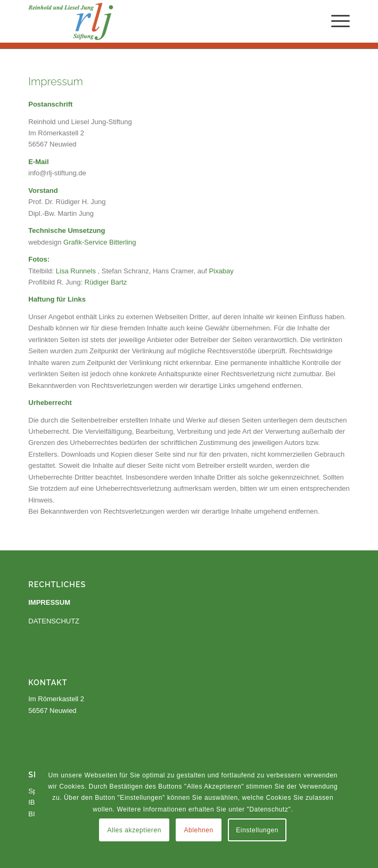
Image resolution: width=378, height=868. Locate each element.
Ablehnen (297, 801)
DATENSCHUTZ (54, 621)
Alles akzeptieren (232, 801)
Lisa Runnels (76, 271)
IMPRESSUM (49, 602)
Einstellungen (258, 830)
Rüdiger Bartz (106, 282)
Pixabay (221, 271)
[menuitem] (335, 21)
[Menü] (335, 21)
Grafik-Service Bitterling (100, 242)
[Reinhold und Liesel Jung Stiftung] (157, 21)
